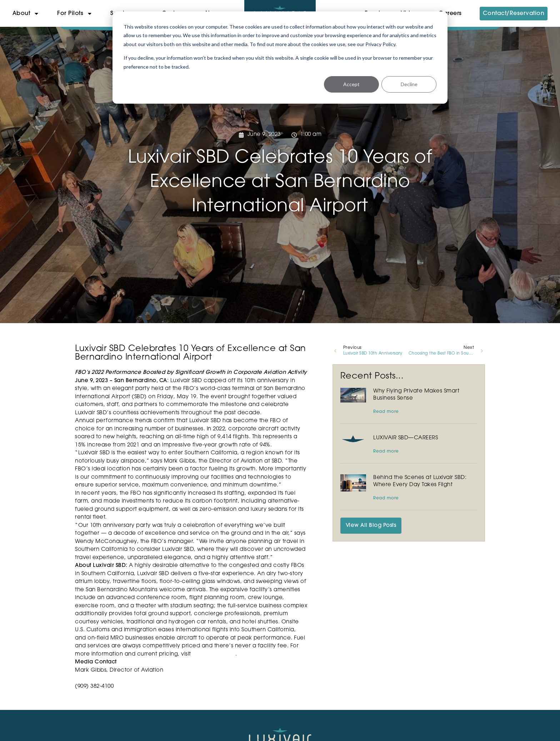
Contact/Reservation (514, 14)
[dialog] (280, 58)
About (26, 14)
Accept (351, 84)
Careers (450, 14)
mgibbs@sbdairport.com (109, 678)
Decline (409, 84)
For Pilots (75, 14)
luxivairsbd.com (214, 654)
